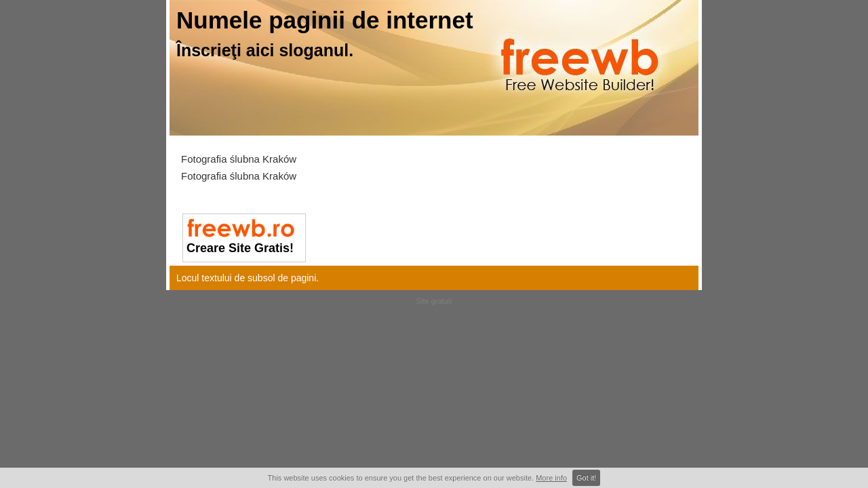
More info (551, 478)
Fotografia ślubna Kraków (239, 159)
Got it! (586, 478)
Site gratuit (434, 301)
